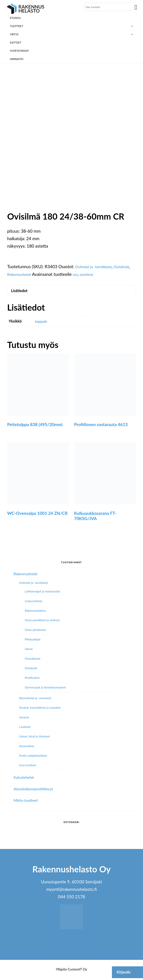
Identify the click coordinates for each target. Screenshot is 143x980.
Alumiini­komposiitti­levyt (36, 790)
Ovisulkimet (33, 660)
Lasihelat (25, 728)
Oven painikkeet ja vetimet (42, 621)
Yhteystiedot (19, 51)
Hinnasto (17, 59)
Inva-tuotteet (28, 766)
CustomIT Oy (77, 971)
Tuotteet (71, 26)
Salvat (29, 650)
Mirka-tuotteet (27, 802)
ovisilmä (111, 274)
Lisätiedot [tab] (21, 292)
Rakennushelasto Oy (26, 9)
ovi (99, 274)
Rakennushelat (41, 274)
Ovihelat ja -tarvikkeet (96, 266)
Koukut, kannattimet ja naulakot (40, 709)
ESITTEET (16, 43)
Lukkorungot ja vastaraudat (42, 593)
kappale (42, 323)
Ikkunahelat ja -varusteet (35, 699)
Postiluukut (32, 679)
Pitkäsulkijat (33, 641)
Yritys (71, 34)
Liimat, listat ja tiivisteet (35, 738)
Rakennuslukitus (35, 612)
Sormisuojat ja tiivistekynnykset (45, 689)
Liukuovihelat (34, 602)
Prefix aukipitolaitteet (33, 757)
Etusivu (15, 18)
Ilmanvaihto (27, 747)
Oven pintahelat (35, 631)
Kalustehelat (25, 779)
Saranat (24, 719)
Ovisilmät (16, 274)
